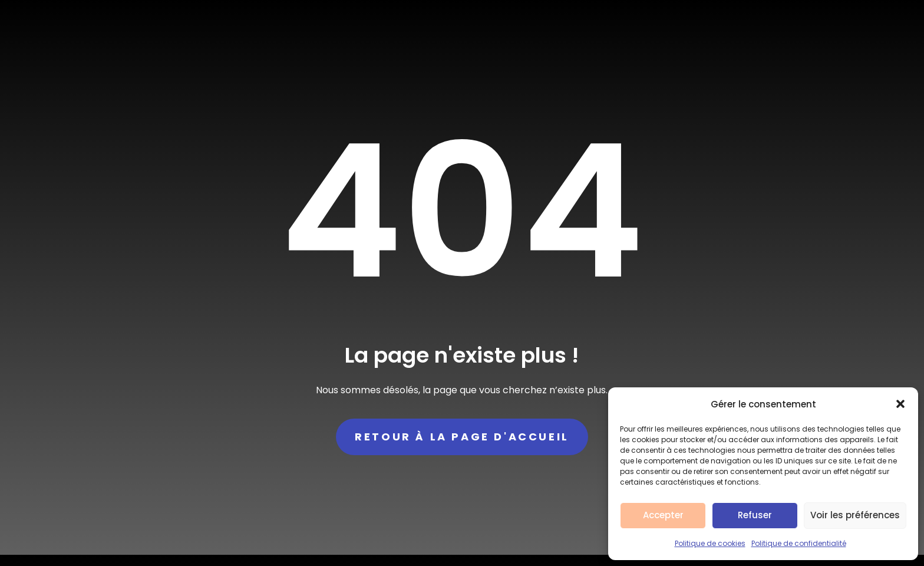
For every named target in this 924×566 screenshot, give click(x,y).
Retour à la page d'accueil (462, 437)
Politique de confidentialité (799, 543)
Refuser (755, 515)
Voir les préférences (855, 515)
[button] (900, 404)
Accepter (663, 515)
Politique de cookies (710, 543)
